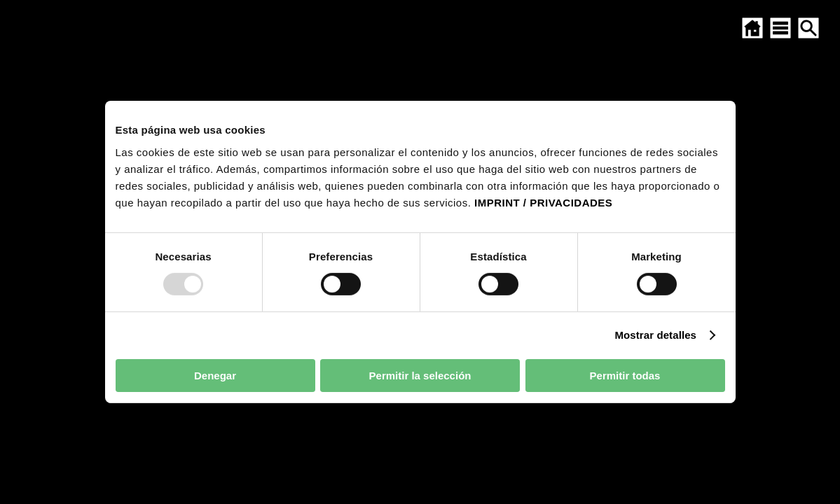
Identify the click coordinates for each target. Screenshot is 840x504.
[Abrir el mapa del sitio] (780, 28)
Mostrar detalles (655, 335)
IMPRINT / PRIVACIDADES (543, 202)
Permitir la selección (420, 376)
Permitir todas (625, 376)
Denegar (215, 376)
